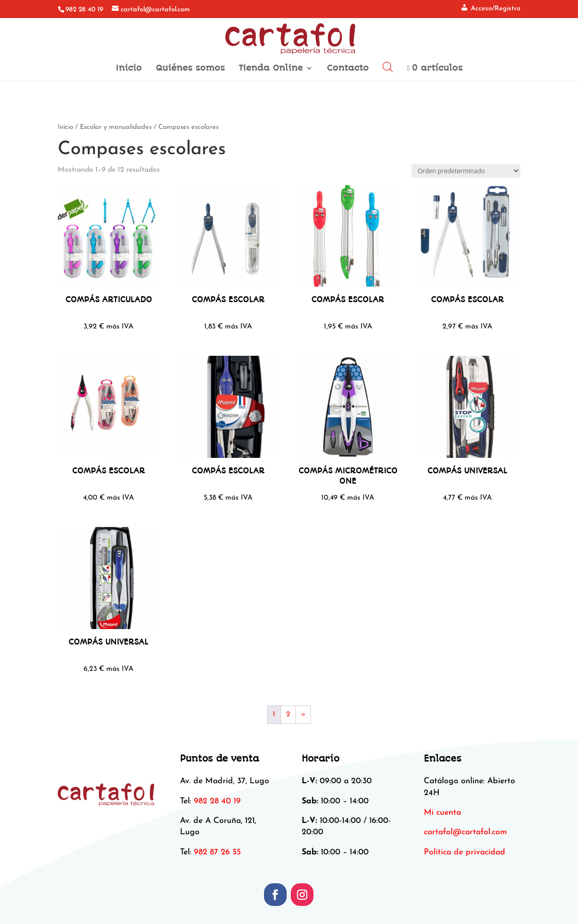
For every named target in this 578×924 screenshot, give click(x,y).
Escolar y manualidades (116, 127)
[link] (465, 832)
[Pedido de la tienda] (466, 171)
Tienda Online (271, 69)
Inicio (129, 69)
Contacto (348, 69)
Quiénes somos (190, 69)
